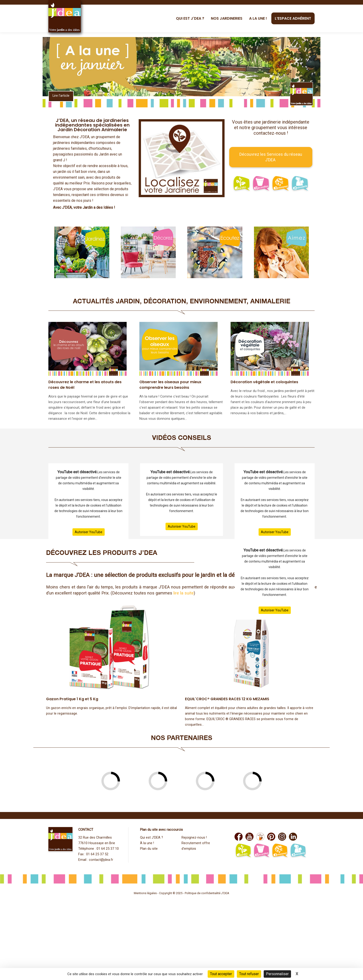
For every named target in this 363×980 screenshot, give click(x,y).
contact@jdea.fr (101, 860)
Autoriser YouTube (89, 532)
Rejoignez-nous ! (194, 838)
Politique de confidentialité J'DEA (207, 893)
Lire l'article (61, 96)
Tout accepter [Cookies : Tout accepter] (221, 974)
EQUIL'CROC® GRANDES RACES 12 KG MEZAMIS (227, 699)
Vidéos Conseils (182, 439)
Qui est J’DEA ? (152, 838)
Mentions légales (145, 893)
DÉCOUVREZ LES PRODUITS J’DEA (102, 554)
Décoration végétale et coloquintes (264, 382)
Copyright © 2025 (171, 893)
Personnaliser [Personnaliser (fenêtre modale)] (277, 974)
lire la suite (184, 593)
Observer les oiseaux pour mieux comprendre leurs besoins (170, 385)
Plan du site (149, 849)
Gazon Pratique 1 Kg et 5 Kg (72, 699)
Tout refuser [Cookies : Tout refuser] (249, 974)
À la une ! (147, 843)
